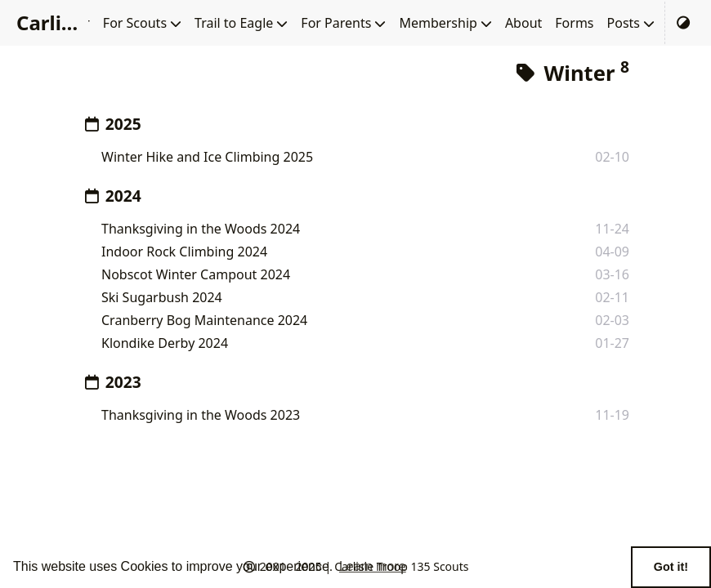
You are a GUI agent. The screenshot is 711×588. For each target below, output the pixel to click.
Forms (574, 23)
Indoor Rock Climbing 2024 (184, 252)
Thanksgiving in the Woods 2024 (201, 229)
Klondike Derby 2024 (165, 343)
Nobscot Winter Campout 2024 (196, 274)
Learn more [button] (373, 566)
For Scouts (135, 23)
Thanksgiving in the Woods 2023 (201, 415)
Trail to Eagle (234, 23)
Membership (438, 23)
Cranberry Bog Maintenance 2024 (204, 320)
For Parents (336, 23)
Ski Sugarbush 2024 (162, 297)
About (523, 23)
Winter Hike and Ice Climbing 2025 (207, 157)
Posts (624, 23)
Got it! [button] (671, 567)
